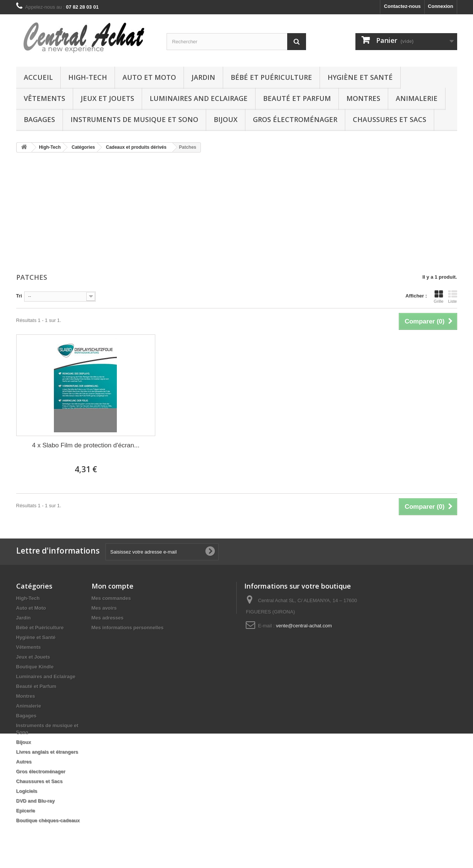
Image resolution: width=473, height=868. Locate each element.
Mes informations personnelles (128, 628)
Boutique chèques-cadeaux (48, 820)
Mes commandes (111, 598)
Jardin (203, 77)
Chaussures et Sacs (390, 119)
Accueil (38, 77)
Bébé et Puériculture (271, 77)
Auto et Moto (149, 77)
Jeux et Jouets (107, 98)
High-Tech (88, 77)
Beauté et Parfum (297, 98)
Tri (19, 296)
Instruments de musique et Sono (134, 119)
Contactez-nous (403, 6)
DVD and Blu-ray (36, 801)
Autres (24, 762)
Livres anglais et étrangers (47, 752)
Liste (453, 297)
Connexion (440, 6)
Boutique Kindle (35, 667)
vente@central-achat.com (304, 626)
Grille (439, 297)
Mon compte (113, 586)
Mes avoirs (104, 608)
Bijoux (226, 119)
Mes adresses (108, 618)
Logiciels (27, 791)
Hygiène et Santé (360, 77)
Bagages (39, 119)
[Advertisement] (237, 214)
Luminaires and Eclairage (199, 98)
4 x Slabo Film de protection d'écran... (86, 445)
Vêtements (44, 98)
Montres (363, 98)
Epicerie (26, 811)
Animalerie (417, 98)
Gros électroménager (295, 119)
